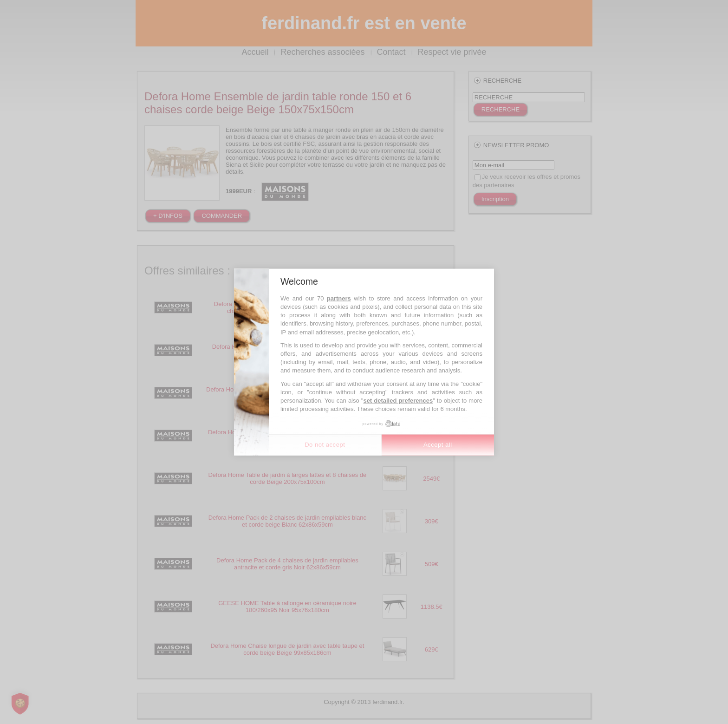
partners (339, 298)
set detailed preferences (398, 401)
